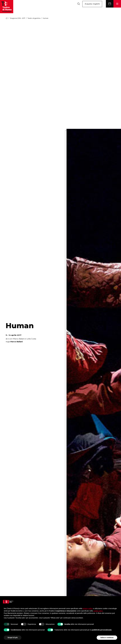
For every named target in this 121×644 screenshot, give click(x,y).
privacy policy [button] (88, 608)
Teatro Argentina (34, 18)
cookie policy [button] (98, 611)
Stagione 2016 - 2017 (18, 18)
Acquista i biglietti (92, 4)
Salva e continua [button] (107, 638)
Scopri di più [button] (13, 638)
